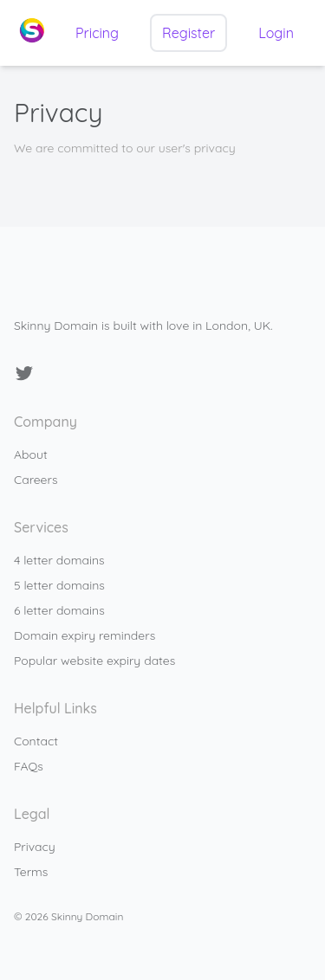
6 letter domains (59, 610)
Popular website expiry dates (94, 661)
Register (188, 33)
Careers (36, 480)
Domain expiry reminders (84, 635)
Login (276, 33)
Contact (36, 741)
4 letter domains (59, 560)
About (31, 455)
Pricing (97, 33)
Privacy (35, 847)
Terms (31, 872)
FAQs (29, 766)
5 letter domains (59, 585)
